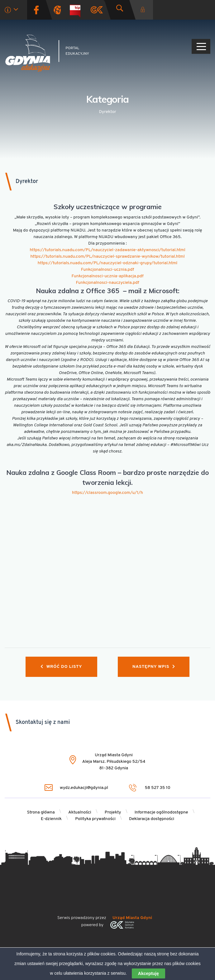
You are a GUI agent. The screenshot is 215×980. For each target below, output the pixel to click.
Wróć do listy (61, 667)
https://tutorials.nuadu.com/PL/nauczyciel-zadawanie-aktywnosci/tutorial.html (107, 250)
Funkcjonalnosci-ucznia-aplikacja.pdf (107, 276)
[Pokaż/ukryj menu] (201, 46)
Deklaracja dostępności (152, 819)
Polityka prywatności (95, 819)
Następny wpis (154, 667)
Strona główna (41, 812)
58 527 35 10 (150, 788)
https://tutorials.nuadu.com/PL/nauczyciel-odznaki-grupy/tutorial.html (107, 263)
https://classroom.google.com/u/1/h (107, 493)
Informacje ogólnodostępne (161, 812)
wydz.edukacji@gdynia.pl (76, 788)
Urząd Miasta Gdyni (132, 918)
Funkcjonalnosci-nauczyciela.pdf (107, 283)
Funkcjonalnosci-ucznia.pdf (107, 270)
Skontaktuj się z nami (43, 722)
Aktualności (80, 812)
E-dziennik (51, 819)
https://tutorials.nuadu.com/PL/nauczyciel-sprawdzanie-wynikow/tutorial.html (107, 257)
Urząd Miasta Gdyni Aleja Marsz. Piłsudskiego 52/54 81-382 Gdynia (114, 762)
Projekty (113, 812)
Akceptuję (148, 973)
